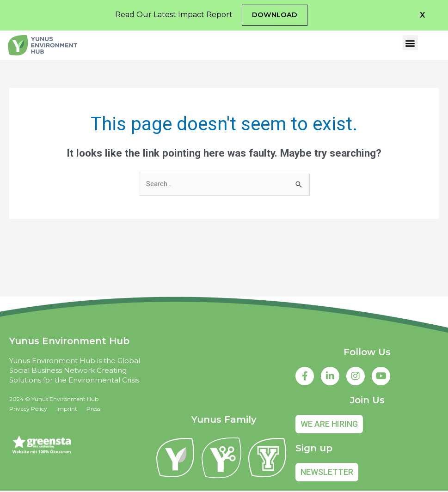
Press (93, 410)
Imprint (67, 410)
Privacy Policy (28, 410)
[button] (422, 15)
